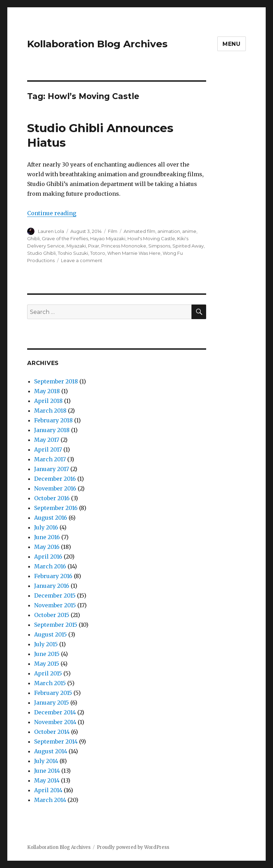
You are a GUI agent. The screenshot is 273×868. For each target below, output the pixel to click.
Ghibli (33, 238)
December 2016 (55, 479)
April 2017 (48, 449)
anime (189, 231)
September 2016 (56, 508)
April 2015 (48, 673)
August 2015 (50, 634)
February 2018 (53, 420)
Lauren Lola (51, 231)
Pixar (94, 246)
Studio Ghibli (41, 253)
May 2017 (47, 440)
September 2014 (56, 741)
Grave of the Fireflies (65, 238)
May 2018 (47, 391)
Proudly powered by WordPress (133, 847)
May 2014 (47, 780)
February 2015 (53, 693)
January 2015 (52, 703)
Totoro (98, 253)
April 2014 (48, 790)
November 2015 (55, 605)
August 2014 (51, 751)
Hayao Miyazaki (108, 238)
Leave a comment (82, 260)
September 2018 (56, 381)
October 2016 (52, 498)
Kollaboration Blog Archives (97, 44)
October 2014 (52, 732)
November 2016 (55, 488)
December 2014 (55, 712)
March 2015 (50, 683)
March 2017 (50, 459)
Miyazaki (76, 246)
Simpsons (159, 246)
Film (113, 231)
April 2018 (48, 401)
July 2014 (46, 761)
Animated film (139, 231)
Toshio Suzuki (73, 253)
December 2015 (55, 595)
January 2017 (52, 469)
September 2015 (56, 625)
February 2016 (53, 576)
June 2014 (47, 771)
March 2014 (50, 800)
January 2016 (52, 586)
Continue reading (52, 213)
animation (169, 231)
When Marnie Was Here (134, 253)
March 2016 (50, 566)
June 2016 (47, 537)
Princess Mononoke (124, 246)
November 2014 (55, 722)
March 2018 (50, 411)
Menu (232, 44)
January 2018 (52, 430)
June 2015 (47, 654)
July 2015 (46, 644)
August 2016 (51, 518)
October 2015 (52, 615)
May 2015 (47, 664)
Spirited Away (188, 246)
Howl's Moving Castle (151, 238)
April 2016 (48, 557)
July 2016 (46, 527)
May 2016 (47, 547)
